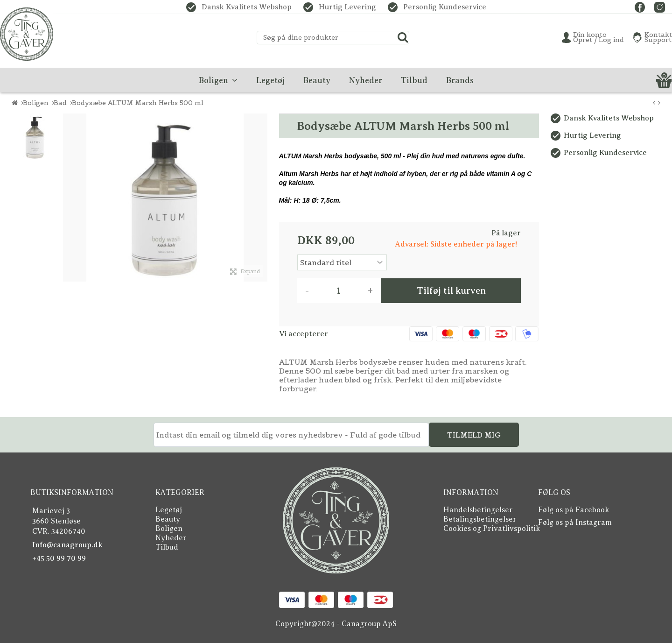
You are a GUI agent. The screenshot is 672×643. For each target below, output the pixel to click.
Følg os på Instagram (575, 523)
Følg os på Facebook (574, 510)
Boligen (169, 528)
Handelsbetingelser (478, 510)
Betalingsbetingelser (480, 519)
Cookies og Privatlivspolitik (492, 528)
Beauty (168, 519)
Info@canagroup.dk (67, 545)
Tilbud (167, 545)
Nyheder (171, 537)
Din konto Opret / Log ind (598, 37)
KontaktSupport (658, 37)
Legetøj (169, 510)
